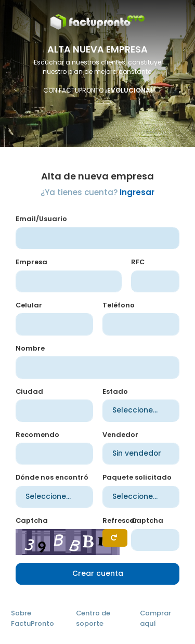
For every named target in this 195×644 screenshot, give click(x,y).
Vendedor (120, 435)
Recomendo (37, 435)
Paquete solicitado (137, 477)
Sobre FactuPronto (32, 618)
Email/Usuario (41, 219)
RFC (138, 262)
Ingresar (137, 192)
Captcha (32, 520)
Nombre (30, 348)
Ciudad (29, 391)
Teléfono (119, 305)
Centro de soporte (93, 618)
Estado (115, 391)
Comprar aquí (155, 618)
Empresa (31, 262)
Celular (29, 305)
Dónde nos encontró (52, 477)
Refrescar (120, 520)
